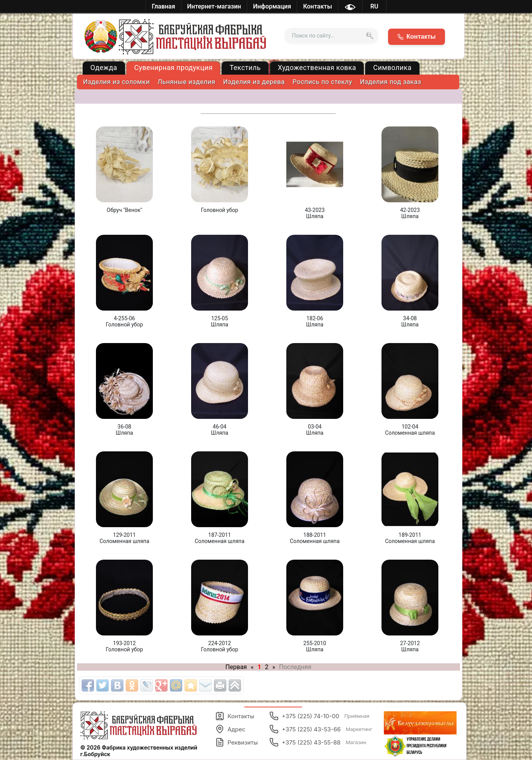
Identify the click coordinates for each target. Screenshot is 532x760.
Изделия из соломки (117, 82)
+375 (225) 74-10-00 (319, 716)
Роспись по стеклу (322, 82)
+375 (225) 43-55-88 (318, 742)
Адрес (230, 729)
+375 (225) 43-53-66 (321, 729)
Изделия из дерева (254, 82)
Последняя (295, 667)
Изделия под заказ (390, 82)
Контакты (235, 716)
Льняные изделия (186, 82)
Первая (236, 667)
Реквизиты (236, 742)
